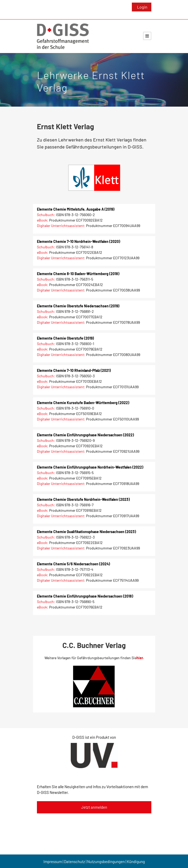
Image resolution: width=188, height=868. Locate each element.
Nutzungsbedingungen (106, 861)
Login (142, 7)
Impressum (53, 861)
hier (140, 658)
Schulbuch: (46, 215)
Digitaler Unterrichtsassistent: (61, 226)
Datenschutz (74, 861)
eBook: (43, 220)
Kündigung (136, 861)
